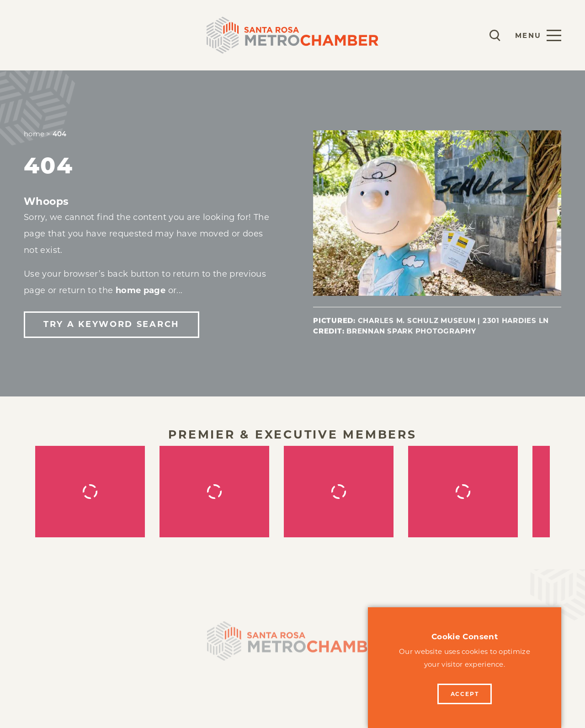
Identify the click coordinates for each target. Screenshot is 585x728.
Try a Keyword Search (112, 324)
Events (181, 35)
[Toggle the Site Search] (495, 35)
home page (141, 290)
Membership (54, 35)
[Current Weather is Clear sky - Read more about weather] (468, 35)
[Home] (292, 646)
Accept (465, 694)
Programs (124, 35)
